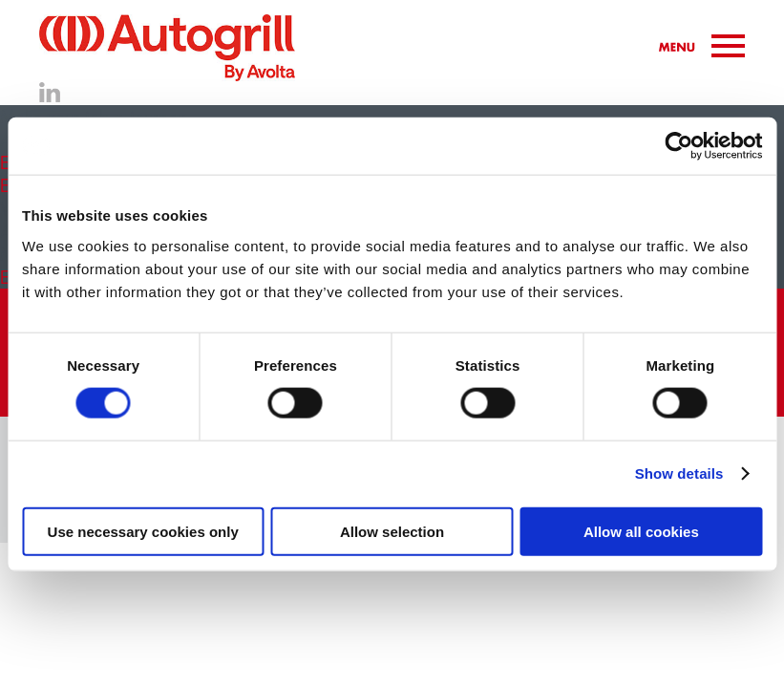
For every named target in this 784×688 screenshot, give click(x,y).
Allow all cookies (641, 531)
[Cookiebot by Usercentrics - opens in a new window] (678, 146)
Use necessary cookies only (143, 531)
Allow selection (392, 531)
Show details (679, 473)
